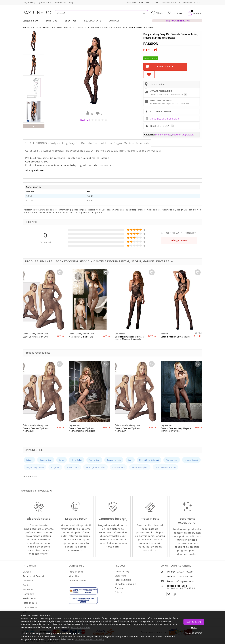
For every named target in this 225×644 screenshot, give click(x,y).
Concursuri (29, 581)
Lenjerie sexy (122, 572)
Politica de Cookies (80, 627)
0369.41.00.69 (137, 3)
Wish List (74, 576)
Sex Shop (27, 27)
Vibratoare (121, 576)
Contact (114, 21)
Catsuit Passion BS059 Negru (175, 337)
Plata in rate (30, 603)
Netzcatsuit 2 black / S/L (81, 337)
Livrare (27, 572)
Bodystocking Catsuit (65, 27)
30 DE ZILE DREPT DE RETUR (165, 119)
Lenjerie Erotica (43, 27)
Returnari (28, 590)
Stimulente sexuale (125, 584)
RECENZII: (85, 120)
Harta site (28, 594)
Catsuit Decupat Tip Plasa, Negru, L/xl (36, 430)
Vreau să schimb (194, 633)
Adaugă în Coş (165, 67)
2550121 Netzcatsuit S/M (35, 337)
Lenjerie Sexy (31, 21)
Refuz (194, 627)
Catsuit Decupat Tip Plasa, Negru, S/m (128, 430)
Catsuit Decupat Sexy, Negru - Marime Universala (176, 430)
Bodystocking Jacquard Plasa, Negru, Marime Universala (130, 338)
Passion (151, 44)
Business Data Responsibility (90, 639)
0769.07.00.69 (151, 3)
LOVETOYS (52, 21)
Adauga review (179, 240)
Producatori (30, 598)
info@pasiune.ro (185, 581)
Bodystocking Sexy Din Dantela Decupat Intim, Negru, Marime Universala (118, 27)
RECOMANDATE (93, 21)
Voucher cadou (77, 581)
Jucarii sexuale (123, 580)
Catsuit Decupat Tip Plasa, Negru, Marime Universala (82, 430)
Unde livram (30, 607)
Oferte (118, 592)
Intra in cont (76, 572)
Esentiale (71, 21)
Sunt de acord (194, 622)
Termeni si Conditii (34, 576)
